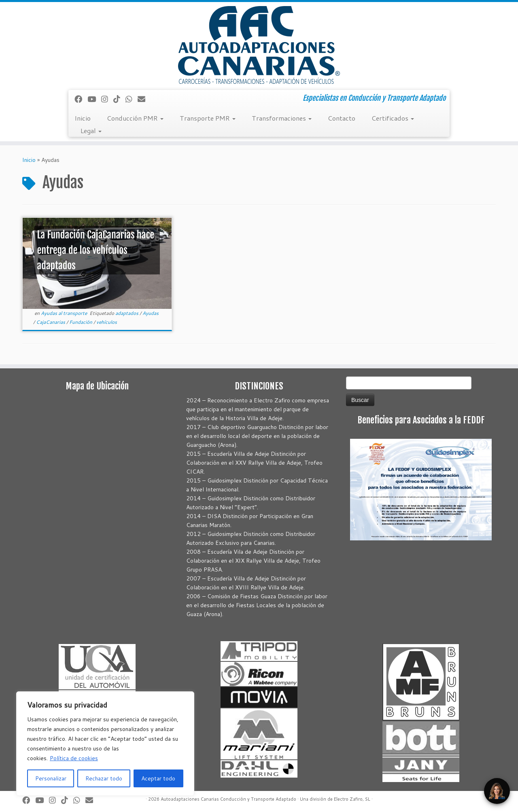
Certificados (393, 118)
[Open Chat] (497, 791)
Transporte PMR (208, 118)
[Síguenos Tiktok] (119, 99)
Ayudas (151, 313)
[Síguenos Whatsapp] (132, 99)
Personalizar (51, 778)
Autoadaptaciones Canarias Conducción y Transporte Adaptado (228, 799)
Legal (91, 131)
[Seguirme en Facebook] (81, 99)
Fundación (81, 322)
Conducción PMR (135, 118)
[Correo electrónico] (144, 99)
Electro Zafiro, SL (352, 799)
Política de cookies (74, 758)
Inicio (83, 118)
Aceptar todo (158, 778)
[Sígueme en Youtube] (94, 99)
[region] (105, 744)
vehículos (107, 322)
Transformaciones (282, 118)
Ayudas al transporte (65, 313)
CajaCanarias (51, 322)
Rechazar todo (104, 778)
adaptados (127, 313)
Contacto (342, 118)
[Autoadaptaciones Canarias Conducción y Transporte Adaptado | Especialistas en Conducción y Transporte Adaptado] (259, 45)
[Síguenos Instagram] (107, 99)
